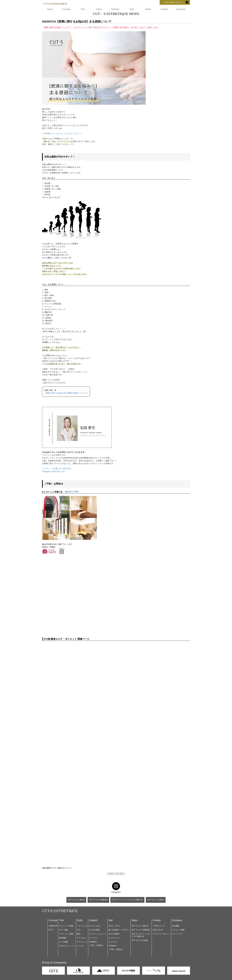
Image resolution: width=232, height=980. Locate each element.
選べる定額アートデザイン (119, 930)
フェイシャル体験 (66, 926)
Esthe (99, 9)
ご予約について (159, 926)
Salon (148, 9)
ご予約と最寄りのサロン (171, 2)
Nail (132, 9)
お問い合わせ (158, 930)
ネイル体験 (63, 942)
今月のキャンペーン (67, 946)
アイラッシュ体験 (66, 934)
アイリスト (94, 938)
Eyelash (115, 9)
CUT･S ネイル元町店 (156, 900)
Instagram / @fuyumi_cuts (53, 471)
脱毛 (79, 934)
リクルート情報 (178, 930)
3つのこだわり (95, 926)
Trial (83, 9)
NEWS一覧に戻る (116, 874)
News (50, 9)
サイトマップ (177, 934)
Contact (164, 9)
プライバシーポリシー (162, 934)
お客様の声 (53, 926)
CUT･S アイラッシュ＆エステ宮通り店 (127, 900)
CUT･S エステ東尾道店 (98, 900)
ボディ (79, 930)
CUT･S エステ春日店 (76, 900)
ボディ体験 (63, 930)
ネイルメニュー (115, 938)
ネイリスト (113, 942)
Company (181, 9)
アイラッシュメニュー (98, 934)
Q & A (51, 930)
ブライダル (81, 938)
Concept (66, 9)
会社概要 (176, 926)
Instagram (93, 942)
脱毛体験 (63, 938)
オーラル (80, 946)
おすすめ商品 (94, 930)
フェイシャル (82, 926)
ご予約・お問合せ (96, 945)
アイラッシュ (82, 942)
